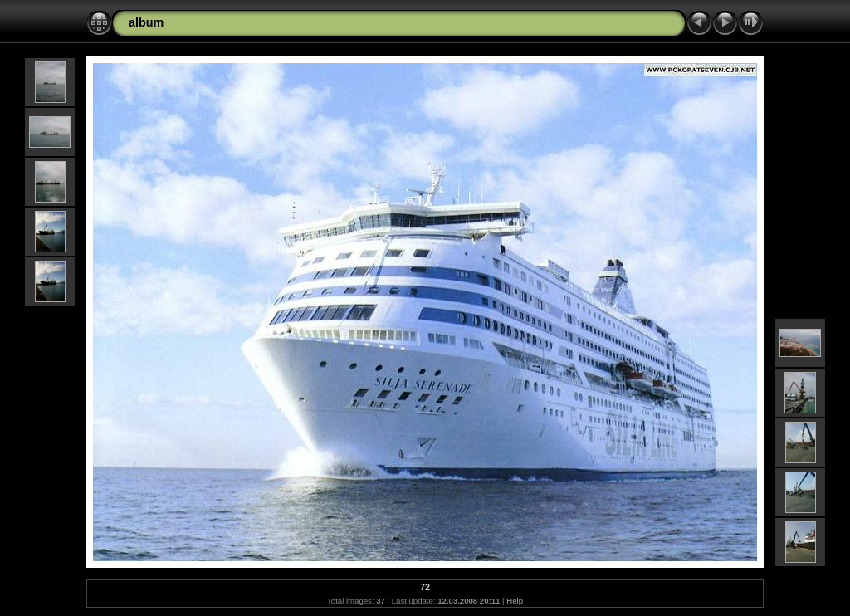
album (146, 22)
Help (515, 601)
